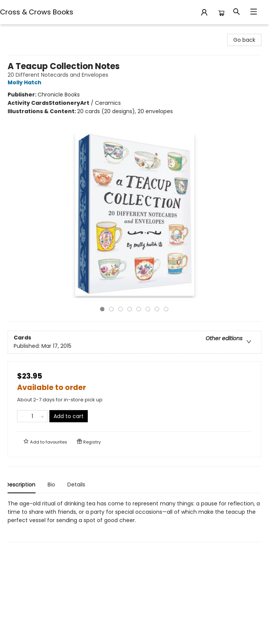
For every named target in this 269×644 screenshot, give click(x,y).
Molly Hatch (26, 82)
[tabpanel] (134, 521)
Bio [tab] (54, 485)
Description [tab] (23, 485)
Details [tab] (78, 485)
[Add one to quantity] (42, 416)
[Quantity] (32, 416)
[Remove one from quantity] (22, 416)
